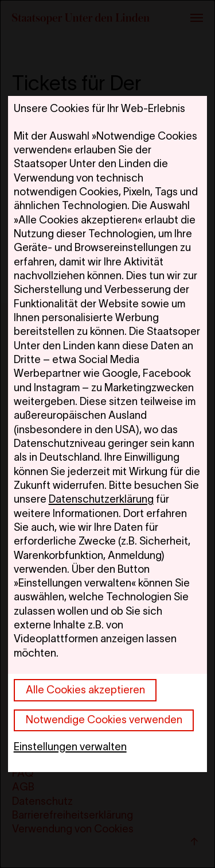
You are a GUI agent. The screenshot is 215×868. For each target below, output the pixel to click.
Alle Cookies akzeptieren (85, 690)
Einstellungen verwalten (70, 747)
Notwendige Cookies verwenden (104, 720)
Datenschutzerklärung (101, 499)
